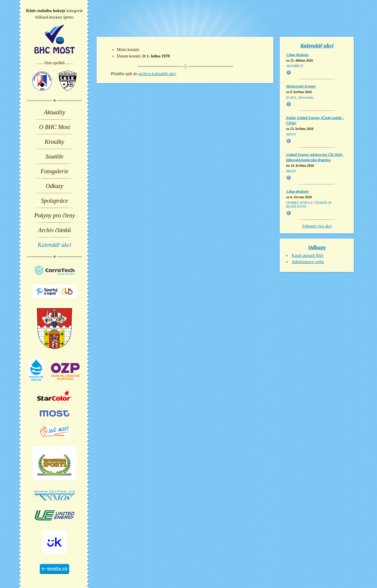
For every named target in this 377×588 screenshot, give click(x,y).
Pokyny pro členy (54, 215)
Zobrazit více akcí (317, 226)
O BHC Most (54, 127)
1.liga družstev (298, 55)
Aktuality (54, 112)
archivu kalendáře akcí (157, 74)
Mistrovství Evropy (301, 86)
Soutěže (54, 156)
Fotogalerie (54, 171)
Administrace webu (308, 262)
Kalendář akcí (54, 245)
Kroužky (54, 142)
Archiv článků (55, 230)
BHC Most (55, 39)
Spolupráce (54, 201)
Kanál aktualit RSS (308, 256)
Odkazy (54, 186)
